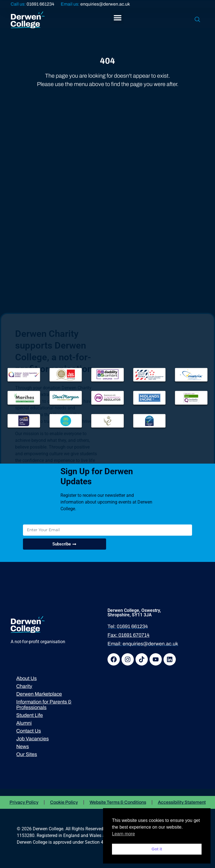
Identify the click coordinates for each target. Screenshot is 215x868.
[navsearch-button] (197, 20)
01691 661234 (40, 4)
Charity (24, 686)
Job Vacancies (32, 739)
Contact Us (29, 731)
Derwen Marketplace (39, 694)
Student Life (30, 715)
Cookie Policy (64, 802)
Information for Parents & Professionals (44, 705)
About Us (26, 678)
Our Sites (27, 754)
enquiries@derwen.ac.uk (105, 4)
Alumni (24, 723)
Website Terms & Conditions (118, 802)
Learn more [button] (123, 834)
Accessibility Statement (182, 802)
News (23, 747)
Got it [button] (157, 849)
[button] (117, 18)
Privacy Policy (24, 802)
